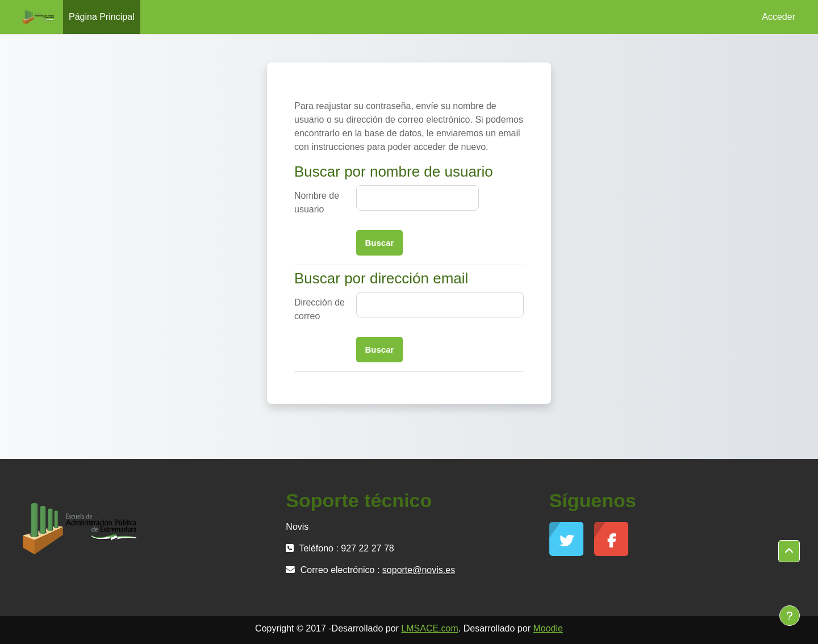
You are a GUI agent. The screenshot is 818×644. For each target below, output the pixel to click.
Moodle (548, 628)
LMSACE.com (429, 628)
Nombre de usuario (317, 202)
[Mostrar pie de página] (790, 616)
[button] (789, 551)
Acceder (779, 17)
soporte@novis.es (419, 570)
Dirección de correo (320, 309)
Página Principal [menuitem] (102, 17)
